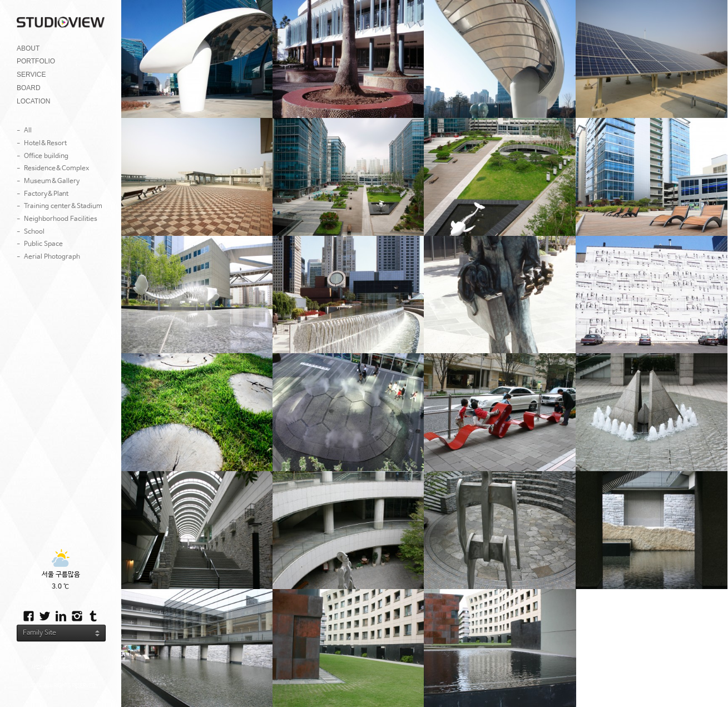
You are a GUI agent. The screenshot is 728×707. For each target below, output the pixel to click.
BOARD (29, 88)
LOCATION (33, 101)
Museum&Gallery (52, 181)
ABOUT (28, 48)
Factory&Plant (46, 194)
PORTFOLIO (36, 61)
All (28, 131)
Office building (46, 156)
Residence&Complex (56, 169)
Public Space (43, 244)
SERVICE (31, 75)
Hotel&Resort (45, 144)
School (34, 232)
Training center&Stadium (63, 206)
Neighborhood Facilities (61, 219)
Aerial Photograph (52, 257)
